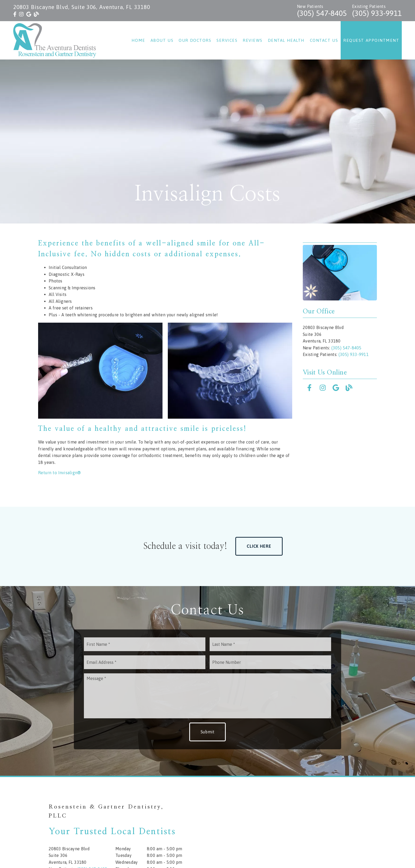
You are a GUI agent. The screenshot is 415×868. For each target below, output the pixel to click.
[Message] (207, 696)
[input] (145, 644)
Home (138, 40)
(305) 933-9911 (377, 13)
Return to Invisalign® (59, 473)
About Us (162, 40)
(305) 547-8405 (322, 13)
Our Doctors (195, 40)
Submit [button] (208, 732)
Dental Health (286, 40)
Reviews (253, 40)
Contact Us (324, 40)
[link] (15, 14)
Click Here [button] (259, 546)
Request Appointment (371, 40)
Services (227, 40)
